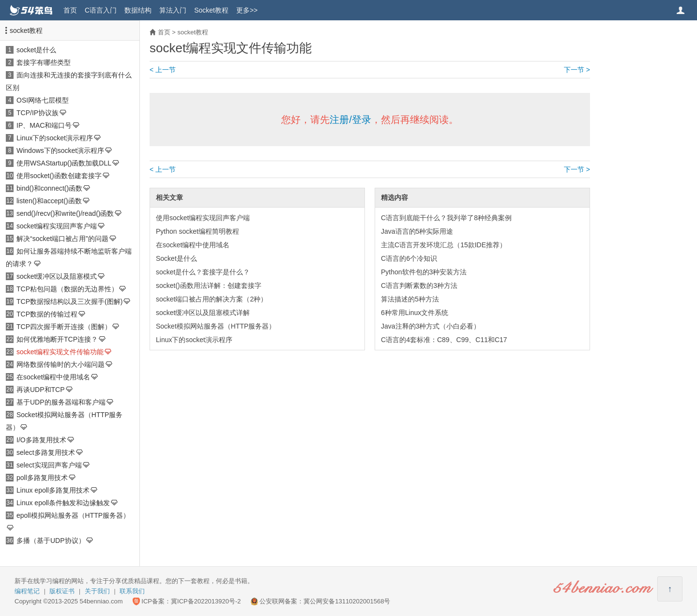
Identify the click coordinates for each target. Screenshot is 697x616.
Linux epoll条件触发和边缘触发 (63, 503)
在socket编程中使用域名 (53, 377)
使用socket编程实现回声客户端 (203, 218)
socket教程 (26, 30)
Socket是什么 (176, 258)
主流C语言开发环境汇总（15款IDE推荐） (444, 245)
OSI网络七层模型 (43, 100)
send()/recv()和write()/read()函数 (65, 213)
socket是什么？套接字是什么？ (203, 272)
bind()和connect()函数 (49, 188)
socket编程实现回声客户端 (57, 226)
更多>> (247, 10)
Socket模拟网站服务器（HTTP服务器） (216, 326)
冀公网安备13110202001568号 (347, 601)
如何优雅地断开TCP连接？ (57, 339)
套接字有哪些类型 (44, 62)
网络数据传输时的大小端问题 (61, 364)
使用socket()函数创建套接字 (59, 176)
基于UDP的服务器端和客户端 (61, 402)
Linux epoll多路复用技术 (53, 490)
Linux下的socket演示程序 (55, 138)
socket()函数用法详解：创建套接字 (209, 285)
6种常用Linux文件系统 (415, 313)
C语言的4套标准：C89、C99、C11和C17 (444, 340)
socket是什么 (36, 50)
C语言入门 (101, 10)
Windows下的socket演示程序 (60, 150)
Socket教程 (211, 10)
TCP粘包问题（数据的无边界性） (67, 289)
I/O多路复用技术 (41, 440)
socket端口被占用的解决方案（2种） (212, 299)
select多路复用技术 (46, 452)
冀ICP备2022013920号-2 (206, 601)
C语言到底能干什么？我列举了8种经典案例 (446, 218)
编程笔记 (27, 591)
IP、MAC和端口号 (44, 125)
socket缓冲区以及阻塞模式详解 (203, 313)
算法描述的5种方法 (410, 299)
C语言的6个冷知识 (409, 258)
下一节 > (577, 70)
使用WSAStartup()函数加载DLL (64, 163)
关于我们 (97, 591)
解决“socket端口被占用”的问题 (62, 239)
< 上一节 (163, 70)
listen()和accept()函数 (49, 201)
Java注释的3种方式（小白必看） (431, 326)
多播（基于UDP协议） (51, 541)
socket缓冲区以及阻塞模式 (57, 276)
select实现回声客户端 (49, 465)
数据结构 (138, 10)
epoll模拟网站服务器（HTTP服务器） (73, 515)
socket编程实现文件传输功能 (60, 352)
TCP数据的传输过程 (47, 314)
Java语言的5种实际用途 (417, 231)
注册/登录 (350, 120)
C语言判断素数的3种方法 (419, 285)
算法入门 (173, 10)
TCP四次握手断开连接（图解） (64, 327)
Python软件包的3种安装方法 (424, 272)
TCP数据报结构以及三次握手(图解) (69, 301)
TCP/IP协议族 (38, 113)
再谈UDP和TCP (41, 390)
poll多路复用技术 (42, 478)
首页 (70, 10)
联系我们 (132, 591)
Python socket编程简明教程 (197, 231)
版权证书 (62, 591)
